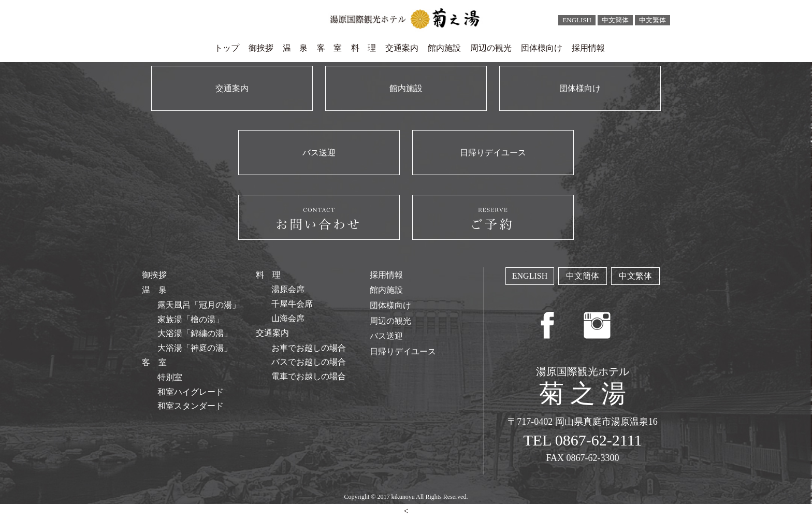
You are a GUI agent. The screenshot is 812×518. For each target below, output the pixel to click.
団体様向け (542, 48)
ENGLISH (577, 20)
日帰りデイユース (403, 351)
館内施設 (444, 48)
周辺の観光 (491, 48)
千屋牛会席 (292, 304)
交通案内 (402, 48)
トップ (227, 48)
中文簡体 (615, 20)
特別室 (170, 377)
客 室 (329, 48)
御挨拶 (261, 48)
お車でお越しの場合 (309, 348)
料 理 (364, 48)
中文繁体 (653, 20)
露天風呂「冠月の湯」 (199, 305)
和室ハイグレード (191, 392)
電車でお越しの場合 (309, 376)
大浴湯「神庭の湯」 (195, 348)
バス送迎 (386, 336)
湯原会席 (288, 289)
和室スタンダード (191, 406)
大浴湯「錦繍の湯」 (195, 333)
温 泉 (295, 48)
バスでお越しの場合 (309, 362)
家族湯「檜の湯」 (191, 319)
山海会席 (288, 318)
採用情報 (588, 48)
